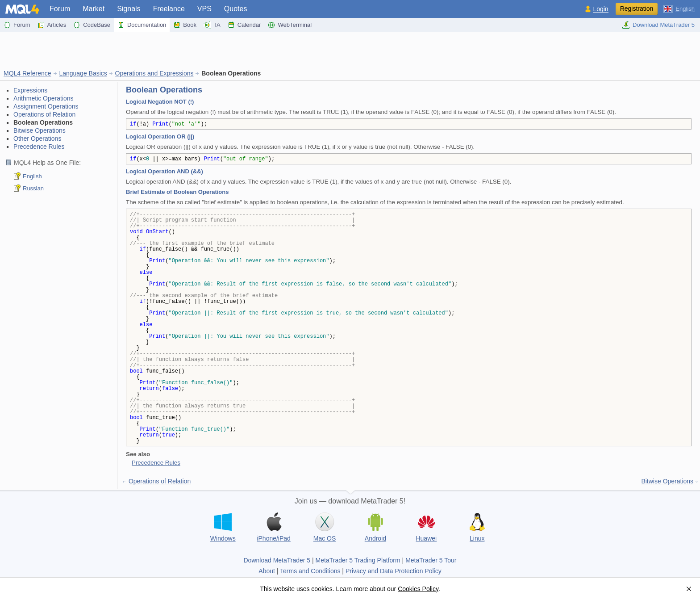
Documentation (142, 25)
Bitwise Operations (40, 130)
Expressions (30, 90)
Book (185, 25)
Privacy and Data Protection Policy (394, 571)
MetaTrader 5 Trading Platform (358, 560)
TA (212, 25)
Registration (637, 8)
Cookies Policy (418, 589)
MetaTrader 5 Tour (431, 560)
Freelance (169, 9)
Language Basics (83, 73)
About (267, 571)
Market (94, 9)
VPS (204, 9)
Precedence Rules (39, 147)
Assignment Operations (46, 106)
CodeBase (92, 25)
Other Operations (37, 138)
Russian (33, 188)
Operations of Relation (44, 114)
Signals (129, 9)
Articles (52, 25)
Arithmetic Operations (44, 98)
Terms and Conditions (310, 571)
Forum (60, 9)
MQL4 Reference (27, 73)
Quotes (236, 9)
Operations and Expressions (154, 73)
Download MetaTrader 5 (658, 25)
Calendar (244, 25)
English (32, 176)
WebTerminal (290, 25)
